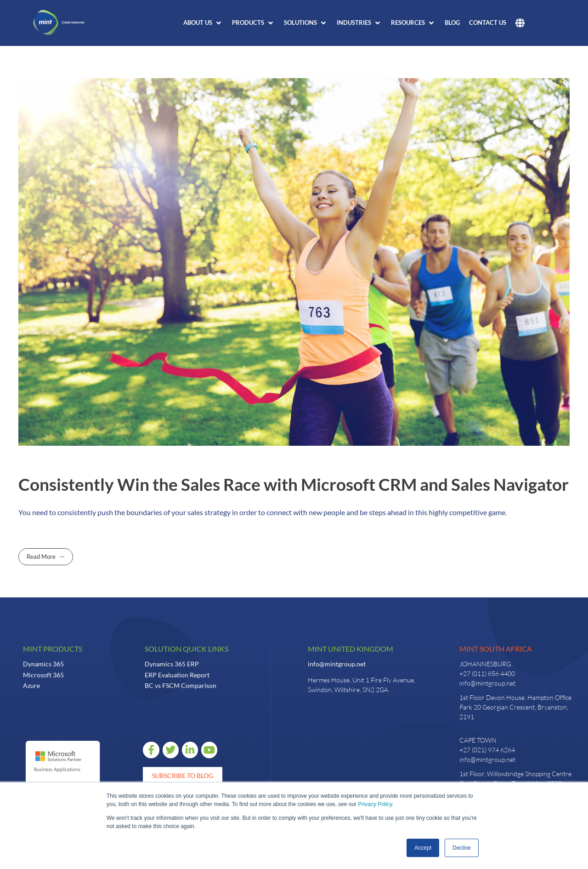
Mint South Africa (496, 649)
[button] (203, 23)
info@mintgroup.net (337, 664)
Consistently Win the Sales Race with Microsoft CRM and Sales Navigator (294, 484)
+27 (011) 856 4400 (487, 673)
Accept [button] (423, 848)
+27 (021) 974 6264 (487, 750)
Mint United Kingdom (351, 649)
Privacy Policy (375, 804)
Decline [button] (462, 848)
